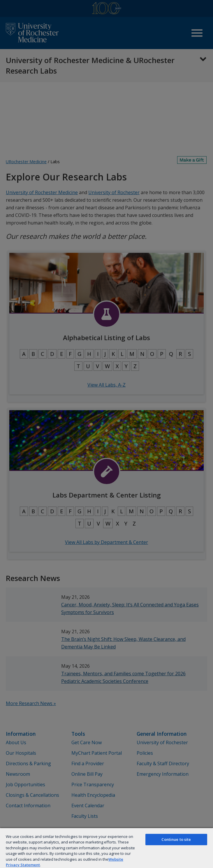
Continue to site (176, 839)
